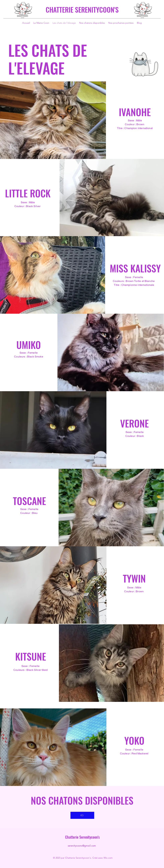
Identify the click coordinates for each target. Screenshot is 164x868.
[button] (53, 120)
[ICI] (82, 815)
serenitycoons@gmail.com (82, 846)
